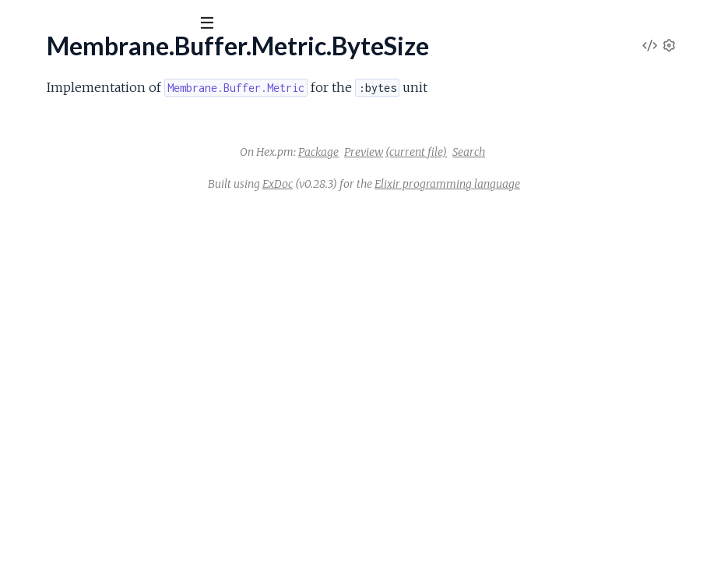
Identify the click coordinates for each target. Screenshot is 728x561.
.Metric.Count (49, 201)
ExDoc (394, 221)
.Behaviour (40, 387)
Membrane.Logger (61, 467)
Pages (33, 109)
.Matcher (36, 242)
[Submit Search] (23, 23)
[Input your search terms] (117, 23)
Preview (480, 189)
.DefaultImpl (45, 346)
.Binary (30, 408)
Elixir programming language (564, 221)
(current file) (533, 189)
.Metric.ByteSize (56, 173)
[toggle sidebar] (211, 25)
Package (435, 189)
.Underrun (38, 304)
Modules (94, 109)
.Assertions (41, 546)
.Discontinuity (48, 283)
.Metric (31, 152)
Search (586, 189)
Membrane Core (74, 62)
